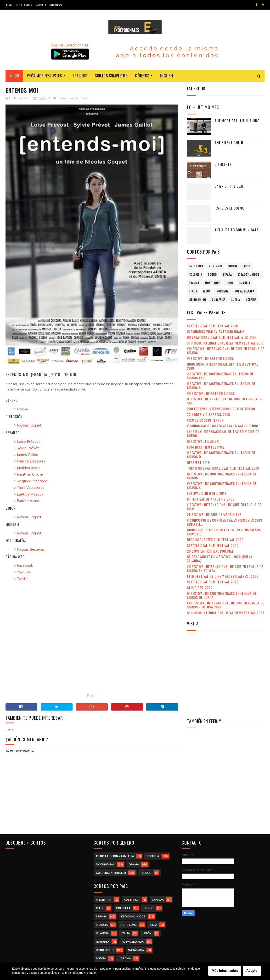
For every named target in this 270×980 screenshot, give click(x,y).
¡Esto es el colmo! (230, 208)
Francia (73, 98)
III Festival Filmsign (203, 441)
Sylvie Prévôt (28, 448)
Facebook (25, 566)
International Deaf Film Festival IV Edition (222, 337)
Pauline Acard (28, 501)
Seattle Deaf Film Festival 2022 (213, 582)
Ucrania (251, 300)
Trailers (80, 76)
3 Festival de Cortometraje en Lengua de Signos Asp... (220, 376)
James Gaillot (28, 455)
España (227, 274)
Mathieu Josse (28, 468)
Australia (216, 266)
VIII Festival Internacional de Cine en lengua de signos (226, 350)
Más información (225, 971)
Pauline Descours (31, 461)
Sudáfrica (219, 300)
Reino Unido (198, 300)
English (166, 76)
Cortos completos (111, 76)
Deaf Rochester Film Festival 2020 (215, 540)
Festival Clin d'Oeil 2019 (207, 493)
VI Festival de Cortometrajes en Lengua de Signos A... (222, 485)
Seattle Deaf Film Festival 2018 (212, 326)
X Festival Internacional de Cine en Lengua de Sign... (224, 507)
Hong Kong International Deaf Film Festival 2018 (223, 366)
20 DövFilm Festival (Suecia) (210, 551)
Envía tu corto (24, 5)
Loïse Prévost (28, 442)
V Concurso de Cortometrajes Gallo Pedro (223, 426)
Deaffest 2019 (198, 462)
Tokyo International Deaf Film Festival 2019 (223, 468)
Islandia (245, 283)
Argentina (196, 266)
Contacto (41, 5)
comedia (153, 856)
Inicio (9, 5)
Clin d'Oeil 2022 (200, 587)
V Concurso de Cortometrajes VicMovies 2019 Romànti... (225, 522)
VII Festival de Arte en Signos (211, 393)
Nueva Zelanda (244, 291)
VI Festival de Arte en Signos (210, 358)
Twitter (23, 579)
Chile (247, 266)
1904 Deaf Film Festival (206, 447)
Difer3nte (223, 164)
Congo (212, 274)
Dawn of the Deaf (229, 186)
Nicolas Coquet (29, 425)
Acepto (252, 971)
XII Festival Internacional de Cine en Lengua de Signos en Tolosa (225, 568)
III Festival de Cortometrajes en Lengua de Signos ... (222, 476)
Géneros (142, 76)
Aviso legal (56, 5)
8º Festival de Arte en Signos (211, 499)
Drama (22, 409)
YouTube (24, 572)
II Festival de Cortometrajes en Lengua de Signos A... (221, 385)
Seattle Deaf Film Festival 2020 (213, 545)
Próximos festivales (44, 76)
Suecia (236, 300)
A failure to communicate (236, 230)
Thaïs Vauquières (31, 488)
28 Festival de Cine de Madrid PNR (214, 514)
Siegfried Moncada (32, 481)
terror (146, 873)
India (230, 283)
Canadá (233, 266)
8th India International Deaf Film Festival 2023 (226, 613)
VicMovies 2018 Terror (205, 420)
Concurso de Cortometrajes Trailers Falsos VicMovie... (224, 532)
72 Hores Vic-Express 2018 (208, 414)
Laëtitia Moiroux (30, 494)
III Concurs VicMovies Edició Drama (216, 331)
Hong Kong (213, 283)
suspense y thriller (111, 873)
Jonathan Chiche (30, 474)
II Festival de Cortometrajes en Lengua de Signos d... (221, 455)
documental (105, 865)
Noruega (223, 291)
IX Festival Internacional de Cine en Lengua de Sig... (225, 401)
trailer (85, 98)
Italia (193, 291)
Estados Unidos (248, 274)
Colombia (196, 274)
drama (62, 98)
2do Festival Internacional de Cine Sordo (221, 409)
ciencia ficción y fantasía (115, 856)
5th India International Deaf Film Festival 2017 (225, 343)
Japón (207, 291)
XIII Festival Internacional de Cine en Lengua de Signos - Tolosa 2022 (226, 605)
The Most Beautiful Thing (237, 121)
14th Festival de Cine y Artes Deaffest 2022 (223, 576)
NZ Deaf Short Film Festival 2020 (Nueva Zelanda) (220, 559)
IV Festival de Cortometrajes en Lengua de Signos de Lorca (222, 595)
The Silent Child (229, 142)
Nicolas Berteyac (31, 549)
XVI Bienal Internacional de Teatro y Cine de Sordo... (223, 433)
